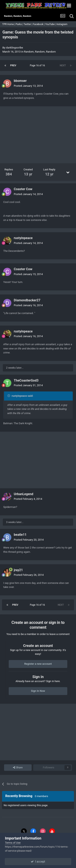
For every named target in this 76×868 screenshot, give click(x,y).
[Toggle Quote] (9, 396)
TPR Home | (8, 24)
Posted (28, 86)
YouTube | (51, 24)
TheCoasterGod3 (26, 380)
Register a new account (38, 664)
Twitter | (28, 24)
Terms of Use (13, 843)
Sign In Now (38, 691)
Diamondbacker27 (27, 300)
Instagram (62, 24)
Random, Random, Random (40, 52)
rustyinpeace (23, 238)
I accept (38, 862)
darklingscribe (15, 48)
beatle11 (20, 535)
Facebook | (39, 24)
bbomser (20, 81)
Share (18, 768)
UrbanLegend (24, 494)
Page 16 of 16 (38, 65)
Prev (13, 65)
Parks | (20, 24)
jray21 (18, 570)
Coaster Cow (23, 189)
